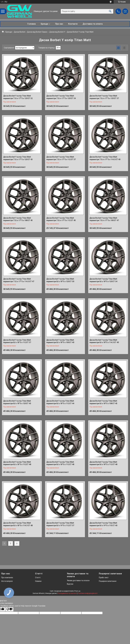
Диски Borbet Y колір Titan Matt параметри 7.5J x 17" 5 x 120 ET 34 (61, 97)
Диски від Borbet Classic (37, 32)
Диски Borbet (20, 32)
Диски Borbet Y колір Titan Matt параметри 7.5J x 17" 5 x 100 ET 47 (104, 219)
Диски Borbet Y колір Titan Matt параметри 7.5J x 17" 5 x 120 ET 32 (18, 97)
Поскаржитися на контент (67, 593)
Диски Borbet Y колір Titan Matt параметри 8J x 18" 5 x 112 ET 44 (60, 402)
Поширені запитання (108, 581)
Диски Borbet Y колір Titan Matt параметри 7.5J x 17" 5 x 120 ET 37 (104, 97)
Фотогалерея (7, 581)
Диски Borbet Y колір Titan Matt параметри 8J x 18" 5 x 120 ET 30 (60, 280)
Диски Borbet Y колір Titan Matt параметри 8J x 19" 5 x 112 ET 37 (60, 524)
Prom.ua (77, 591)
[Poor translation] (9, 609)
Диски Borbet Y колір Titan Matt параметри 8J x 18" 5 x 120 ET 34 (103, 280)
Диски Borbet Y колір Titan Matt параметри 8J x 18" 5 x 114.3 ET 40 (104, 341)
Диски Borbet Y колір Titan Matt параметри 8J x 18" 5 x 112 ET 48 (17, 463)
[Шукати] (110, 11)
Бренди (44, 24)
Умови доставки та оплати (78, 580)
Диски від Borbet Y (57, 32)
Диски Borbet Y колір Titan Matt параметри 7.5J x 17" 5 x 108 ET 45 (18, 219)
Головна (32, 24)
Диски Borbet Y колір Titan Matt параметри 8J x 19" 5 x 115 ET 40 (103, 524)
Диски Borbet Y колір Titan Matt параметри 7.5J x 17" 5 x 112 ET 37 (61, 158)
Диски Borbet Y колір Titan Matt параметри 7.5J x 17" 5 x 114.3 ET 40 (105, 158)
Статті (38, 578)
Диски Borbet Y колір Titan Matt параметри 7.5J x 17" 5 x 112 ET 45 (61, 219)
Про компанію (7, 578)
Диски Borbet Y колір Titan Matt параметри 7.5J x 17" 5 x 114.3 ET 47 (19, 280)
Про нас (59, 24)
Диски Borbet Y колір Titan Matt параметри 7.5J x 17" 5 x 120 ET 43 (18, 158)
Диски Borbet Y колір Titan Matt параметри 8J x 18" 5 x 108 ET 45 (103, 402)
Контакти (73, 24)
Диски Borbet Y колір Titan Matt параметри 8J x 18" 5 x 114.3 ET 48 (18, 524)
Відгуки (70, 584)
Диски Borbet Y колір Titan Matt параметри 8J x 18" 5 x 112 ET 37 (17, 341)
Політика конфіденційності (88, 593)
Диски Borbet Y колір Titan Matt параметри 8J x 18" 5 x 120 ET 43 (17, 402)
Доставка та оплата (93, 24)
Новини (38, 581)
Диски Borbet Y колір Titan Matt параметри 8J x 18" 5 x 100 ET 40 (60, 341)
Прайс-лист (104, 578)
